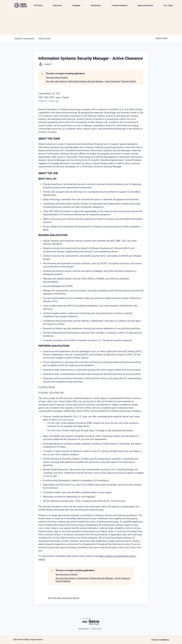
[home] (21, 5)
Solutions (57, 5)
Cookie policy (96, 629)
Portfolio (38, 5)
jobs (44, 39)
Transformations (119, 5)
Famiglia (76, 5)
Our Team (168, 5)
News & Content (145, 5)
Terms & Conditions (160, 640)
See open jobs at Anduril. (57, 78)
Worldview (96, 5)
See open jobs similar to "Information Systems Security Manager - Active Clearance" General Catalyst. (91, 81)
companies (24, 39)
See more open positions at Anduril (64, 598)
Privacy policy (84, 629)
